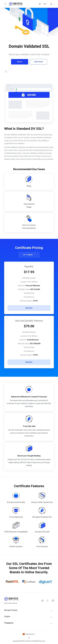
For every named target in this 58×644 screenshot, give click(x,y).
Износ (20, 62)
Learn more (38, 62)
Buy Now (29, 308)
